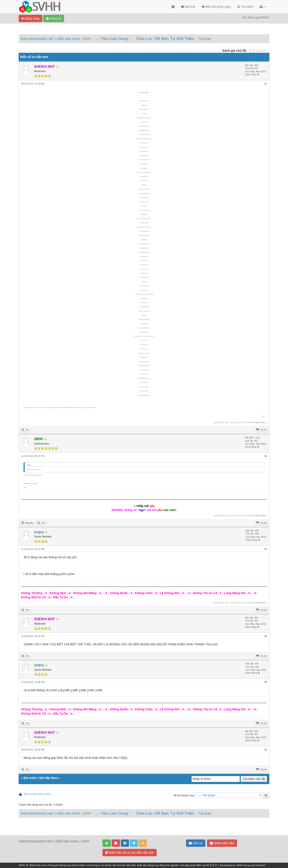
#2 (266, 456)
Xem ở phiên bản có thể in (37, 794)
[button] (263, 7)
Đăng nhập (31, 18)
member (260, 865)
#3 (266, 549)
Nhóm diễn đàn (222, 843)
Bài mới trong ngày (216, 7)
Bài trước (30, 778)
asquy (39, 532)
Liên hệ (196, 843)
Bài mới (188, 7)
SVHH (22, 865)
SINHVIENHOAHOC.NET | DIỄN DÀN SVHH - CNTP (56, 39)
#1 (266, 84)
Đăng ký (54, 18)
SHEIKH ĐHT (260, 422)
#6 (266, 750)
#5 (266, 682)
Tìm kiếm (245, 7)
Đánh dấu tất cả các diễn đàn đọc (130, 853)
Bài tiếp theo (48, 778)
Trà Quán (205, 39)
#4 (266, 636)
